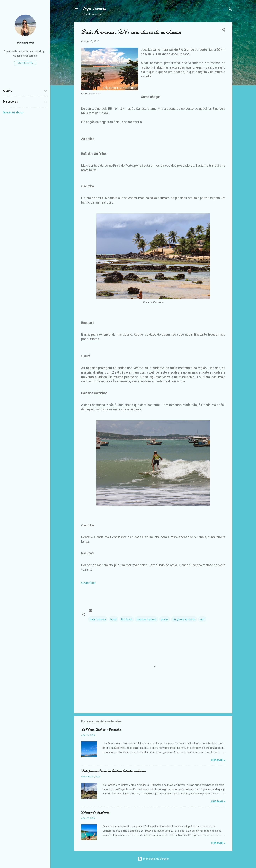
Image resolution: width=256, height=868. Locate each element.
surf (202, 619)
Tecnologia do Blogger (153, 859)
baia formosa (98, 619)
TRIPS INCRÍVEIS (25, 43)
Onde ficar (88, 583)
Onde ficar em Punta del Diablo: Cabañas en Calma (113, 771)
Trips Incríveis (95, 8)
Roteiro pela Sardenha (95, 813)
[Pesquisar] (230, 10)
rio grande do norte (184, 619)
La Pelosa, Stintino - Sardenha (101, 730)
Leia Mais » (218, 760)
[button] (223, 30)
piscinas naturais (147, 619)
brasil (114, 619)
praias (165, 619)
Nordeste (127, 619)
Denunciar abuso (13, 112)
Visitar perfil (25, 63)
